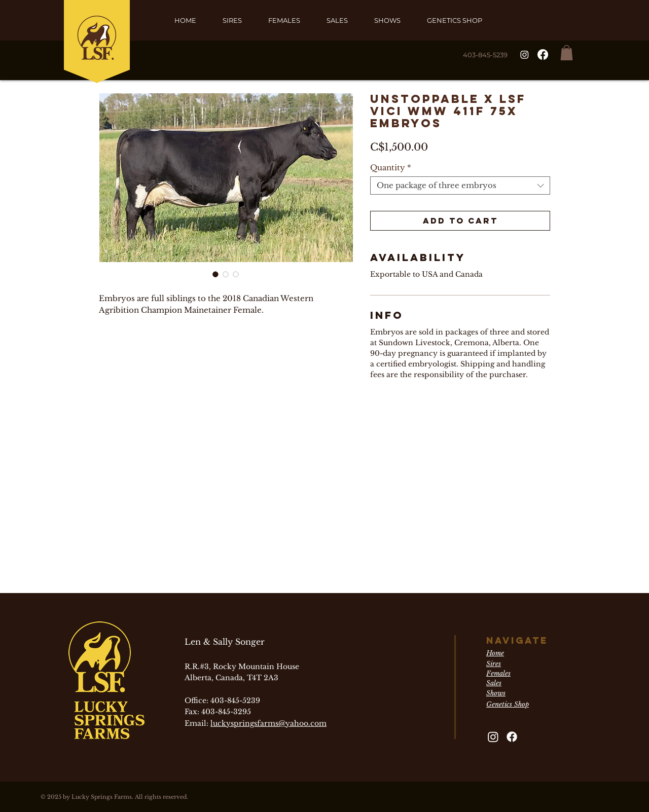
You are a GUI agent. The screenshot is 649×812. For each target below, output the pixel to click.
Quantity (391, 168)
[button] (567, 53)
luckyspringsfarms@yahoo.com (268, 723)
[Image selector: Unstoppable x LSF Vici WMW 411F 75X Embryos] (215, 274)
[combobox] (460, 186)
